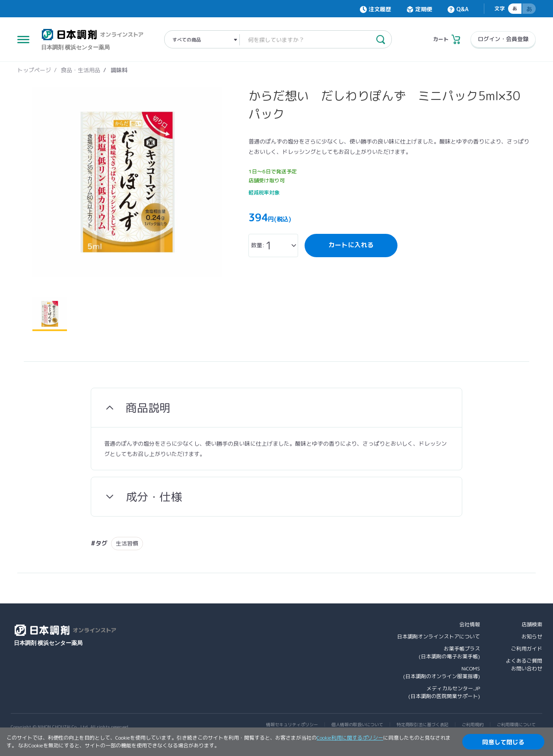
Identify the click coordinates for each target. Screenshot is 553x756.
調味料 (119, 70)
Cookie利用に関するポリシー (350, 738)
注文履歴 (380, 9)
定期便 (424, 9)
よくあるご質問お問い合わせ (524, 665)
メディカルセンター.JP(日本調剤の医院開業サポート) (444, 692)
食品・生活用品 (81, 70)
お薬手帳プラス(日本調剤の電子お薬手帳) (449, 652)
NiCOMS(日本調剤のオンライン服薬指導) (442, 672)
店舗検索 (532, 624)
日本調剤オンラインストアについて (439, 636)
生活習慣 (127, 543)
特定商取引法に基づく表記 (423, 724)
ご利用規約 (473, 724)
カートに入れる (351, 245)
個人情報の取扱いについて (357, 724)
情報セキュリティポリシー (292, 724)
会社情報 (470, 624)
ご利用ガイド (527, 649)
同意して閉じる (503, 742)
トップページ (34, 70)
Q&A (462, 9)
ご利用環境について (516, 724)
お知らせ (532, 636)
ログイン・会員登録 (503, 39)
